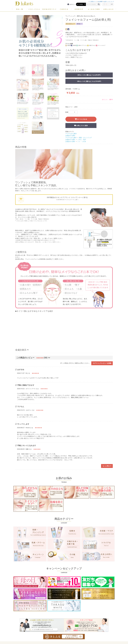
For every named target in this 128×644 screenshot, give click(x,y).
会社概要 (100, 2)
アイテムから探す (71, 134)
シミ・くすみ (82, 141)
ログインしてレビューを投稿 (102, 363)
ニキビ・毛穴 (82, 140)
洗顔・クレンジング (85, 138)
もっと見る (107, 466)
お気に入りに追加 (81, 126)
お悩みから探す (70, 136)
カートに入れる (81, 119)
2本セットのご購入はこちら (89, 75)
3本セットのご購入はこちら (89, 81)
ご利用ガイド (93, 2)
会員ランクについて (109, 2)
